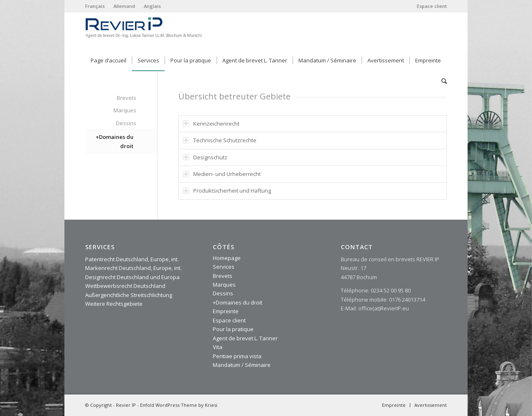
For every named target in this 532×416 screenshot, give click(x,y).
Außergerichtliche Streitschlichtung (129, 295)
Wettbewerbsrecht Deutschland (125, 286)
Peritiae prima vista (237, 356)
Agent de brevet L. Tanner (245, 338)
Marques (125, 110)
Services (224, 267)
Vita (218, 347)
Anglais (152, 6)
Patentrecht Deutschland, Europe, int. (132, 259)
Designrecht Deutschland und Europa (132, 277)
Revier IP (126, 405)
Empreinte (226, 311)
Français (95, 6)
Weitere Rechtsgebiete (114, 304)
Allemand (124, 6)
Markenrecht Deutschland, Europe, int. (133, 268)
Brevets (127, 98)
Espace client (432, 6)
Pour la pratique (233, 329)
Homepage (227, 258)
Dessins (126, 123)
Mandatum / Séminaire (242, 365)
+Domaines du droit (115, 141)
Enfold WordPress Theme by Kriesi (179, 405)
